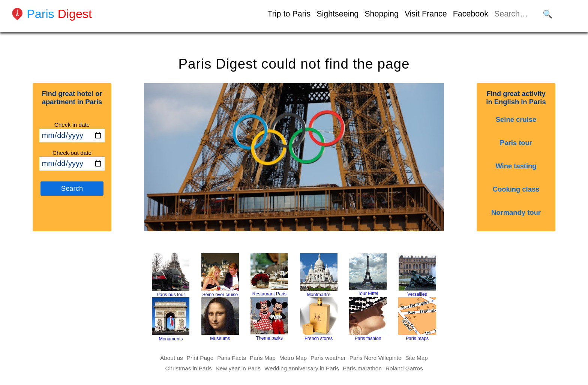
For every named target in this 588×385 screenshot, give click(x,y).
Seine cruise (516, 119)
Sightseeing (337, 14)
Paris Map (263, 358)
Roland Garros (404, 368)
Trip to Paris (289, 14)
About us (172, 358)
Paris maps (417, 319)
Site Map (416, 358)
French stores (319, 319)
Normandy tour (516, 212)
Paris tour (516, 143)
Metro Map (293, 358)
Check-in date (72, 125)
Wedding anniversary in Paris (302, 368)
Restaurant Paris (269, 275)
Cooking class (516, 189)
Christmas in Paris (188, 368)
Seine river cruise (220, 275)
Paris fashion (368, 319)
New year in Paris (238, 368)
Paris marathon (362, 368)
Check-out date (72, 153)
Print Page (200, 358)
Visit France (426, 14)
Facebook (471, 14)
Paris (59, 14)
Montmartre (319, 275)
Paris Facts (232, 358)
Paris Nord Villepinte (376, 358)
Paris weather (328, 358)
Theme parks (269, 319)
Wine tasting (516, 166)
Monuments (171, 319)
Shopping (382, 14)
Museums (220, 319)
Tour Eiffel (368, 275)
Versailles (417, 275)
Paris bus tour (171, 275)
